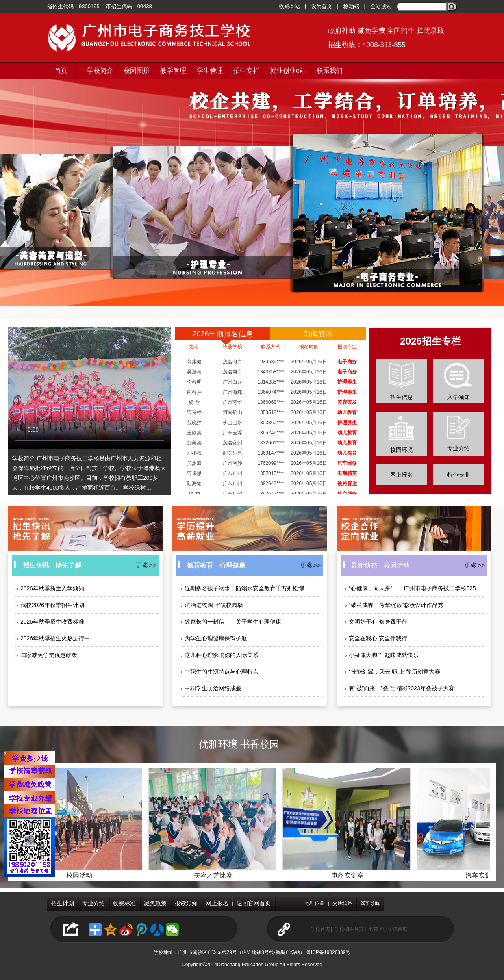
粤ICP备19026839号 (328, 952)
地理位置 (315, 903)
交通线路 (342, 903)
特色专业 (458, 475)
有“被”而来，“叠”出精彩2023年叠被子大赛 (399, 688)
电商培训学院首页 (388, 929)
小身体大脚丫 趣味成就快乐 (381, 655)
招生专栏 (246, 70)
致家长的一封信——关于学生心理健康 (230, 622)
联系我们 (330, 70)
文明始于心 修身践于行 (376, 622)
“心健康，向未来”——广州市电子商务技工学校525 (410, 588)
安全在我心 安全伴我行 (376, 638)
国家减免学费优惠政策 (46, 655)
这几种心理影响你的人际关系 (219, 655)
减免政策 (155, 903)
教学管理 (173, 70)
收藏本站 (289, 6)
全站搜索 (381, 6)
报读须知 (186, 903)
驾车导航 (370, 903)
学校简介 (100, 70)
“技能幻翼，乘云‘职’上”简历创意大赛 (392, 672)
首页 (61, 70)
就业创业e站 (288, 70)
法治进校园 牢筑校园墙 (211, 605)
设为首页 (322, 6)
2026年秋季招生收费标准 (50, 622)
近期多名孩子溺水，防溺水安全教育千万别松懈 (242, 588)
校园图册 (137, 70)
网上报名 (402, 475)
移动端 (351, 6)
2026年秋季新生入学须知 (50, 588)
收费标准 (124, 903)
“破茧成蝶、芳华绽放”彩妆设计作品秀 (394, 605)
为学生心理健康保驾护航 (213, 638)
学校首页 (320, 929)
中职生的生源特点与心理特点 (219, 672)
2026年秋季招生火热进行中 (53, 638)
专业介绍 (93, 903)
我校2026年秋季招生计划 (50, 605)
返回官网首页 (254, 903)
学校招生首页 (349, 929)
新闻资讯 (318, 334)
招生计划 (63, 903)
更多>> (146, 565)
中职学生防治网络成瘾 (211, 688)
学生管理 (210, 70)
